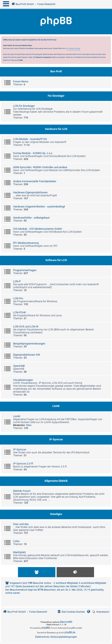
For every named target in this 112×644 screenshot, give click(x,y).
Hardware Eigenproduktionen (30, 192)
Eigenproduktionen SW (27, 355)
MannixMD (66, 622)
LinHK (56, 406)
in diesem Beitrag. (74, 48)
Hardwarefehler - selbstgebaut (31, 218)
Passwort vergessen (43, 57)
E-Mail (20, 60)
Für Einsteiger (56, 96)
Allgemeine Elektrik (56, 481)
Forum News (21, 81)
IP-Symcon (56, 439)
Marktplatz (19, 552)
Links (16, 541)
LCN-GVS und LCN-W (26, 327)
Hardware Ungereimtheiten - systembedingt (39, 207)
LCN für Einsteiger (24, 106)
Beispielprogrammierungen (29, 344)
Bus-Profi (56, 71)
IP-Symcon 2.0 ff (23, 464)
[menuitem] (101, 612)
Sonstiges (56, 514)
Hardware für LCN (56, 129)
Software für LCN (56, 260)
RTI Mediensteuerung (26, 243)
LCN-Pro (18, 298)
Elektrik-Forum (22, 491)
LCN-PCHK (20, 312)
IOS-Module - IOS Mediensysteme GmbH (38, 229)
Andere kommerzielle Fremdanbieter (35, 181)
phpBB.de (70, 632)
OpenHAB (19, 366)
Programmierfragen (25, 270)
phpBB (45, 628)
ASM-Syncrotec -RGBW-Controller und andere (40, 167)
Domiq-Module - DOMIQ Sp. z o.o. (33, 153)
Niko (29, 425)
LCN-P (17, 281)
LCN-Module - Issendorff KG (30, 139)
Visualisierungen (23, 380)
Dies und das (21, 524)
